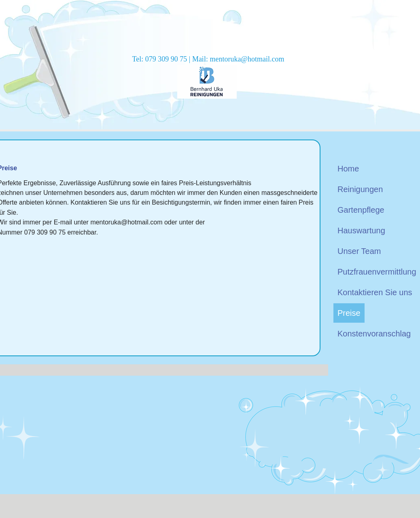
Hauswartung (361, 230)
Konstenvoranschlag (374, 334)
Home (348, 169)
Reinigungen (360, 189)
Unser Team (359, 251)
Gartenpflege (361, 210)
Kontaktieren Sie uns (375, 292)
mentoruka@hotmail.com (247, 59)
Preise (349, 313)
